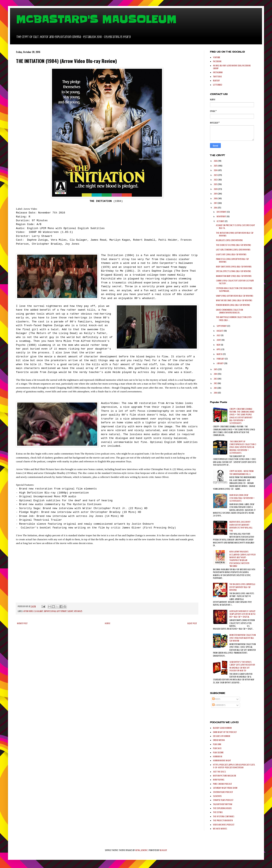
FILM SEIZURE (218, 752)
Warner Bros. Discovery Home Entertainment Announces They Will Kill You (241, 526)
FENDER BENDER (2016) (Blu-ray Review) (233, 305)
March (220, 354)
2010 (216, 393)
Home (107, 623)
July (219, 335)
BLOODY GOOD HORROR (222, 728)
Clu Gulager (38, 611)
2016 (216, 208)
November (221, 216)
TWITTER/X (217, 77)
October (221, 221)
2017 (216, 203)
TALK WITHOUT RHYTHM (223, 804)
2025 (216, 166)
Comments (219, 705)
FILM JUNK (217, 744)
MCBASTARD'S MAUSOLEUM (96, 19)
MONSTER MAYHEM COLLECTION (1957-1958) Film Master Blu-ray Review (243, 638)
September (222, 326)
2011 (215, 388)
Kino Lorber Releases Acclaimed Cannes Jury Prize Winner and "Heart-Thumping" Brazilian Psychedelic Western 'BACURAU (242, 559)
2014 (216, 374)
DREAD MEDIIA (219, 740)
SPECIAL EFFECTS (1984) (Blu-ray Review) (233, 271)
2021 (216, 184)
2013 (216, 379)
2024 (216, 170)
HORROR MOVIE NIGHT (222, 760)
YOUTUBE (217, 57)
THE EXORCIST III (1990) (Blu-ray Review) (233, 245)
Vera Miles (78, 611)
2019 (216, 194)
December (222, 212)
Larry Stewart (61, 611)
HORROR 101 (218, 756)
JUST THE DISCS (219, 772)
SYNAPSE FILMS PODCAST (223, 800)
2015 (216, 369)
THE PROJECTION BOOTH (223, 820)
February (221, 359)
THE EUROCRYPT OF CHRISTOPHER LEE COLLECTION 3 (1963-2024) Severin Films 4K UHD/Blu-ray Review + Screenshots (243, 447)
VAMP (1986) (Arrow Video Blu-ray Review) (235, 296)
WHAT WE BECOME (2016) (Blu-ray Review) (234, 300)
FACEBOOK (217, 61)
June (219, 340)
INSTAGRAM (218, 72)
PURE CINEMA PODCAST (222, 784)
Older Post (192, 623)
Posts (216, 699)
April (219, 349)
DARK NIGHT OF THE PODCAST (225, 732)
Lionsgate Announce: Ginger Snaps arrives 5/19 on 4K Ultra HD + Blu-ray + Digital (242, 614)
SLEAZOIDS (217, 796)
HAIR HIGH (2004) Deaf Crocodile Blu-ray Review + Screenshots (242, 498)
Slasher (70, 611)
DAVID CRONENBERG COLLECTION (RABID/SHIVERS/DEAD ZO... (229, 311)
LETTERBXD (217, 85)
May (219, 345)
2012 (216, 383)
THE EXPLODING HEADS (222, 808)
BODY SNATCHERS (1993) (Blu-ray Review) (234, 267)
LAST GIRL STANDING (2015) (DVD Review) (233, 250)
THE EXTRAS (218, 812)
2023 (216, 175)
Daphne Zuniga (50, 611)
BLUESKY (216, 81)
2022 (216, 180)
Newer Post (22, 623)
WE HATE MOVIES (220, 829)
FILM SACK (217, 748)
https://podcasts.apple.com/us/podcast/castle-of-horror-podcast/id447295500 (234, 766)
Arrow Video (28, 611)
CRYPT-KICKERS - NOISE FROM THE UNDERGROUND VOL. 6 (241, 472)
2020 (216, 189)
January (220, 363)
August (220, 331)
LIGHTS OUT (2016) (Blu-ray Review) (231, 254)
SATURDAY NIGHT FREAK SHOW (225, 788)
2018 (216, 198)
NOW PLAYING (219, 780)
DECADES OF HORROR (221, 736)
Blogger (163, 850)
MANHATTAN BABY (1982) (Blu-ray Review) (234, 276)
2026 (216, 161)
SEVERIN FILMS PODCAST (223, 792)
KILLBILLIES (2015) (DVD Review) (229, 240)
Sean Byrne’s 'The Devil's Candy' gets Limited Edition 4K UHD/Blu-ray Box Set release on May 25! (242, 666)
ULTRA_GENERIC (141, 850)
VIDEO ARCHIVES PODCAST (224, 825)
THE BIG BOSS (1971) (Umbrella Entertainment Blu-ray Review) (242, 587)
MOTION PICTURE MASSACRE (225, 776)
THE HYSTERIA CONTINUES (224, 816)
